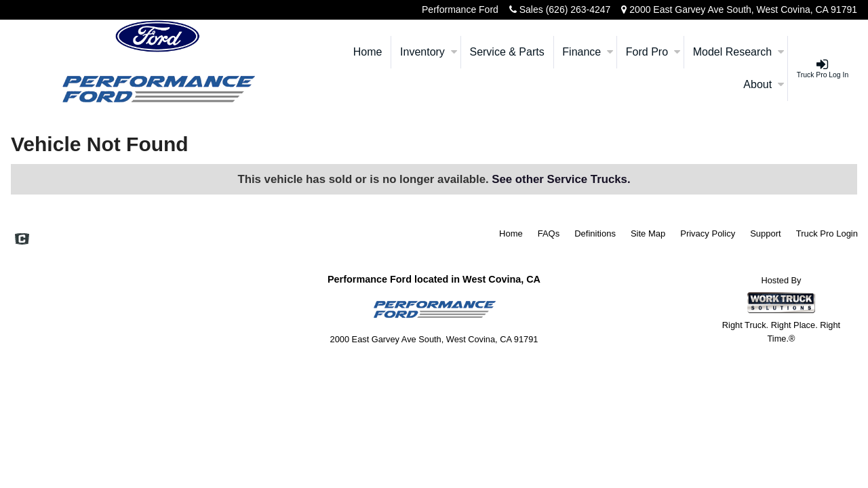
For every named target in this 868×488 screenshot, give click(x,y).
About (764, 84)
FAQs (549, 233)
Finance (588, 52)
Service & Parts (507, 52)
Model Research (739, 52)
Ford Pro (653, 52)
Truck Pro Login (827, 233)
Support (766, 233)
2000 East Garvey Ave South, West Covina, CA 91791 (743, 9)
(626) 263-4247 (578, 9)
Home (368, 52)
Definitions (595, 233)
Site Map (648, 233)
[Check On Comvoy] (22, 241)
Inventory (429, 52)
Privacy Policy (708, 233)
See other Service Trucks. (561, 179)
